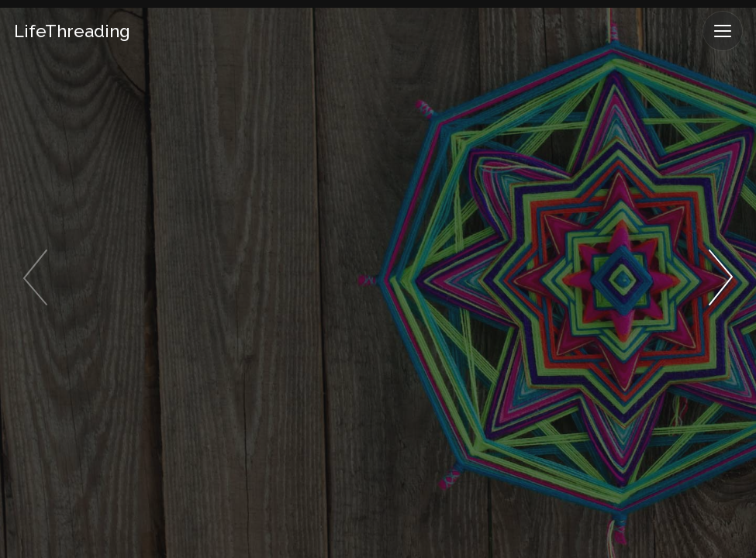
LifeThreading (72, 31)
